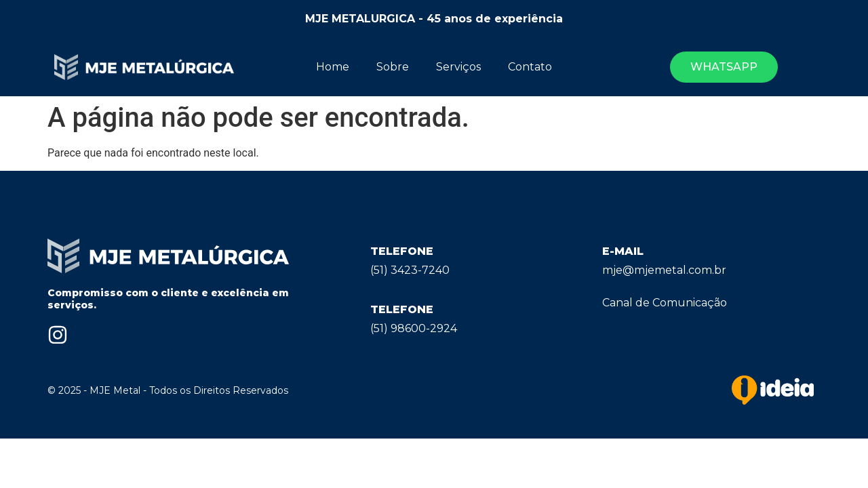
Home (333, 67)
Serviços (458, 67)
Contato (530, 67)
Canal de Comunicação (665, 303)
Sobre (393, 67)
